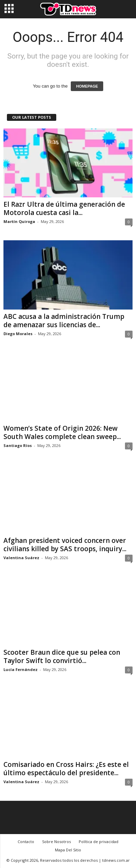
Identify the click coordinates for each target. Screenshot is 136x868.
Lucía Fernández (21, 669)
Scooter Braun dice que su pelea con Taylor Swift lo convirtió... (62, 656)
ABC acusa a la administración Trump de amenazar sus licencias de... (64, 321)
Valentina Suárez (21, 558)
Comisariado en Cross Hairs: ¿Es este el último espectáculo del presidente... (66, 769)
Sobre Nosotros (56, 842)
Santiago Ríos (18, 445)
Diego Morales (18, 334)
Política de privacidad (99, 842)
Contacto (26, 842)
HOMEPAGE (87, 86)
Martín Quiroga (19, 221)
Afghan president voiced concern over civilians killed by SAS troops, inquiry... (65, 545)
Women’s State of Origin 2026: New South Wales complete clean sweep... (62, 432)
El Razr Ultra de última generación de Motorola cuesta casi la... (64, 208)
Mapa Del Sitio (68, 850)
